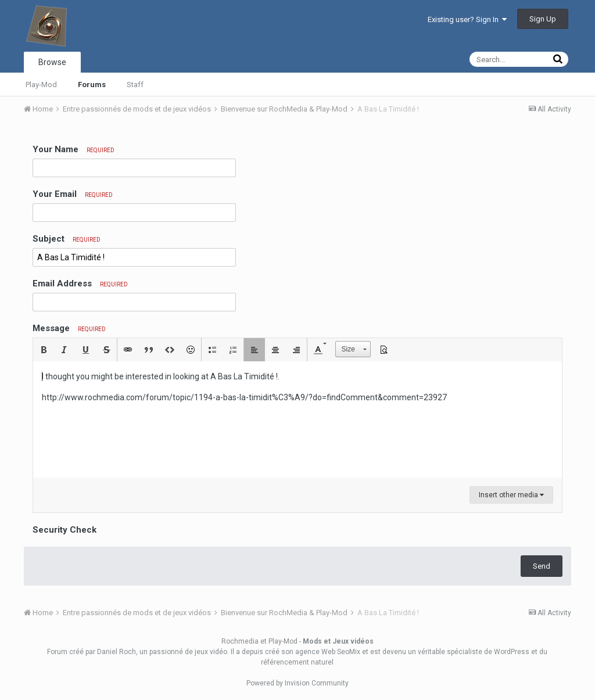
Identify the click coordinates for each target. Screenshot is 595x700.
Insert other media (511, 495)
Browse (52, 62)
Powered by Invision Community (297, 683)
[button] (44, 350)
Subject (67, 239)
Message (69, 328)
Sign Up (543, 19)
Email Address (80, 283)
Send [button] (542, 566)
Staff (135, 85)
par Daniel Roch (111, 652)
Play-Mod (41, 85)
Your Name (74, 149)
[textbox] (298, 419)
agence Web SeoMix (328, 652)
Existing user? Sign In (467, 19)
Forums (92, 85)
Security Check (64, 530)
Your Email (73, 194)
